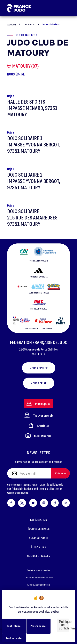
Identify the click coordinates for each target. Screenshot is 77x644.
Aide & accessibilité (38, 585)
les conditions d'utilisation (44, 489)
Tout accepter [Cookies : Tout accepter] (14, 638)
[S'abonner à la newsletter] (61, 473)
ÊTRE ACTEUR (38, 547)
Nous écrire (39, 383)
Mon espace (38, 403)
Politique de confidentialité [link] (64, 625)
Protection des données (39, 577)
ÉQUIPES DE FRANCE (39, 529)
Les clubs (29, 24)
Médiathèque (38, 436)
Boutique (39, 425)
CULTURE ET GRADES (38, 556)
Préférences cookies (38, 570)
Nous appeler (39, 368)
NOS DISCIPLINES (39, 538)
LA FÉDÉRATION (39, 520)
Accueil (11, 25)
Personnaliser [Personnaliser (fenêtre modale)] (38, 626)
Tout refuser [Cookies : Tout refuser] (14, 626)
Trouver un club (39, 415)
